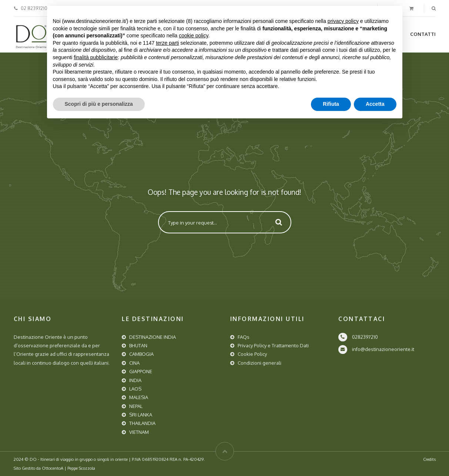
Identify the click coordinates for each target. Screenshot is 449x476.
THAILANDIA (142, 423)
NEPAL (136, 406)
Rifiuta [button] (331, 104)
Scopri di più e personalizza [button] (99, 104)
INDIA (135, 380)
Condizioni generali (259, 363)
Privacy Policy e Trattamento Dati (273, 345)
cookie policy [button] (193, 36)
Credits (429, 459)
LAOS (135, 389)
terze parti (167, 43)
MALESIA (139, 397)
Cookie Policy (252, 354)
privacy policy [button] (343, 21)
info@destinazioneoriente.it (383, 349)
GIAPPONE (141, 371)
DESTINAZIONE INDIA (153, 337)
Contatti (423, 34)
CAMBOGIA (141, 354)
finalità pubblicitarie (96, 57)
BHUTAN (138, 345)
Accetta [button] (375, 104)
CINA (134, 363)
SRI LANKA (141, 415)
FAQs (244, 337)
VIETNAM (139, 432)
